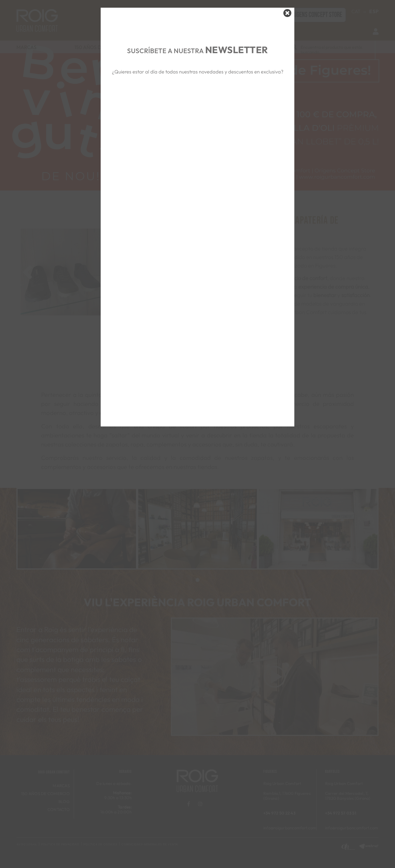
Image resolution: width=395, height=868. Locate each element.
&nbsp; (198, 102)
